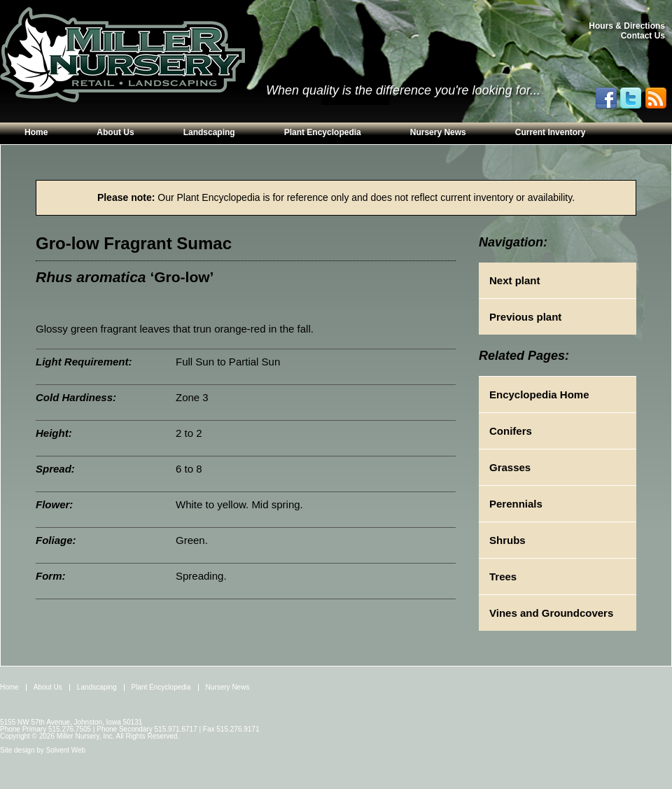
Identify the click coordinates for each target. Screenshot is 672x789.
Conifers (511, 431)
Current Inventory (551, 132)
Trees (503, 577)
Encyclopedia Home (539, 394)
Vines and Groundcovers (551, 613)
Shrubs (507, 540)
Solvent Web (66, 750)
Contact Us (643, 36)
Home (36, 132)
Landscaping (209, 132)
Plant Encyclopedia (323, 132)
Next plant (515, 280)
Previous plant (525, 317)
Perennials (516, 504)
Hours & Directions (627, 26)
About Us (115, 132)
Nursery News (438, 132)
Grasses (510, 467)
